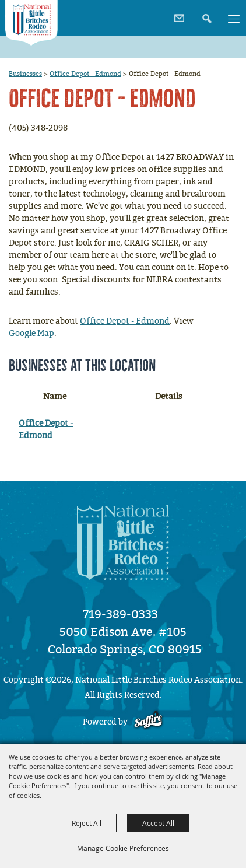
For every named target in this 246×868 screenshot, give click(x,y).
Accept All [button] (158, 823)
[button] (205, 14)
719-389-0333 (120, 614)
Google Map (31, 333)
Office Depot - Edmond (85, 73)
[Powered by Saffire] (148, 722)
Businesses (25, 73)
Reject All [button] (87, 823)
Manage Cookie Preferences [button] (123, 848)
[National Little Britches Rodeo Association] (31, 23)
